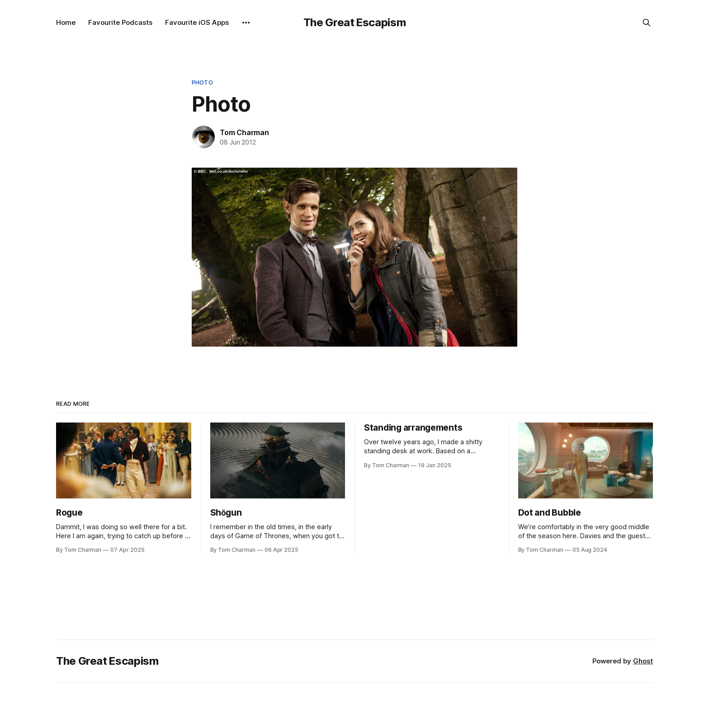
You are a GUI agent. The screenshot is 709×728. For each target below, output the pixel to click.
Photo (202, 82)
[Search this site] (647, 23)
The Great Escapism (355, 22)
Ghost (643, 661)
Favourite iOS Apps (197, 22)
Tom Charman (244, 132)
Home (66, 22)
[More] (246, 23)
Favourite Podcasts (120, 22)
